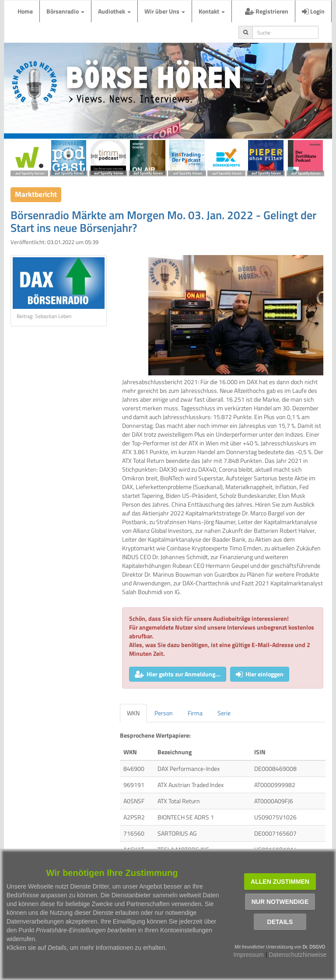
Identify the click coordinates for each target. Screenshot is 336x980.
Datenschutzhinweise (297, 955)
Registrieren (267, 11)
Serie (224, 713)
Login (313, 11)
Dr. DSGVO (314, 947)
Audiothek (114, 11)
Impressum (249, 955)
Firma (195, 713)
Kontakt (212, 11)
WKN (133, 713)
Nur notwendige (280, 902)
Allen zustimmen (280, 882)
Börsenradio (65, 11)
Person (164, 713)
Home (25, 11)
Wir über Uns (165, 11)
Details (280, 922)
